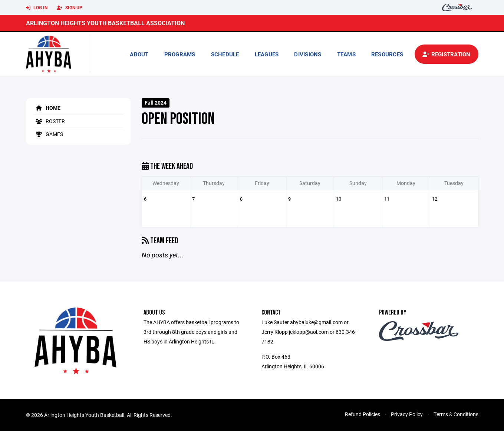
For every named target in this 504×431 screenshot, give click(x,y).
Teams (346, 54)
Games (48, 134)
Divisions (308, 54)
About (139, 54)
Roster (49, 121)
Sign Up (70, 8)
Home (47, 108)
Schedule (225, 54)
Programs (180, 54)
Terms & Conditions (456, 414)
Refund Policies (363, 414)
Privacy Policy (407, 414)
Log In (37, 8)
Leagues (267, 54)
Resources (387, 54)
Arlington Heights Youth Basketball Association (105, 23)
